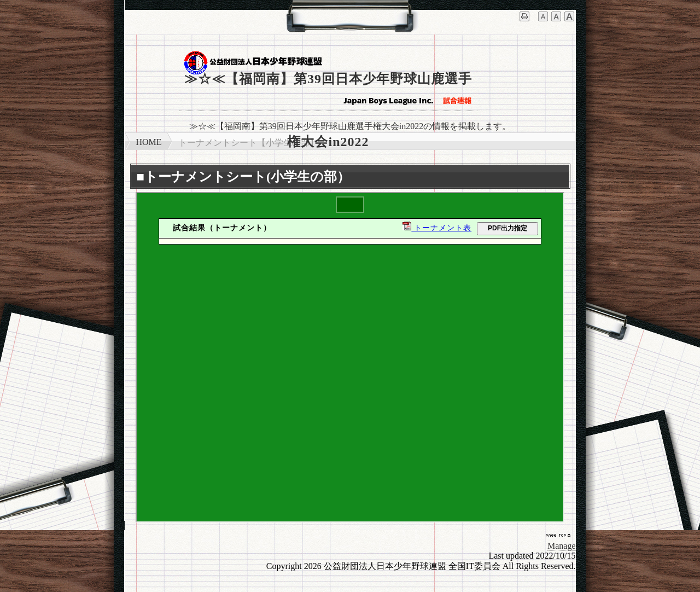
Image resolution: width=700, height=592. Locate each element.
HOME (149, 142)
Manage (562, 546)
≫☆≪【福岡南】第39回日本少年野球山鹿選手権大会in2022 (328, 91)
